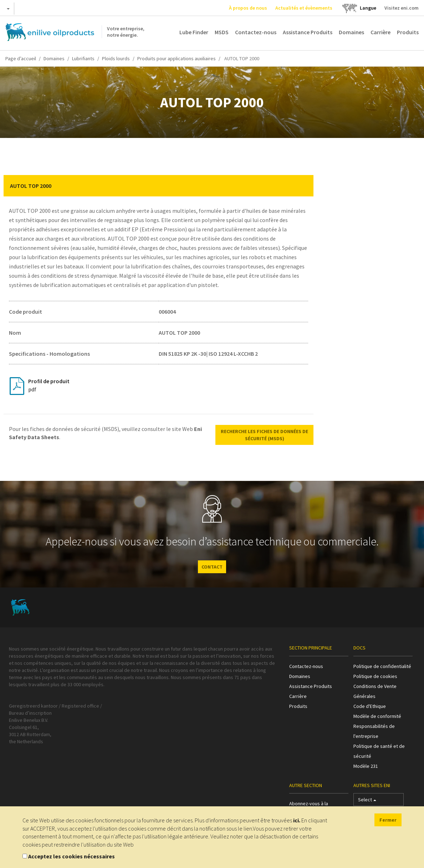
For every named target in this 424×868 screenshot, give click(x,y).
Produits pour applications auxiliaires (177, 58)
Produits (408, 32)
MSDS (222, 32)
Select (367, 801)
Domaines (351, 32)
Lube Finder (194, 32)
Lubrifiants (83, 58)
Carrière (380, 32)
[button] (303, 186)
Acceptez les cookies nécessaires (71, 856)
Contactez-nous (256, 32)
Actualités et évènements (304, 8)
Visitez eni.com (402, 8)
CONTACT (212, 567)
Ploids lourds (116, 58)
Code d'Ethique (370, 706)
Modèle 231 (366, 766)
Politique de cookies (375, 676)
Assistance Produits (308, 32)
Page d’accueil (21, 58)
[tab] (159, 186)
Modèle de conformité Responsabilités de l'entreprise (377, 726)
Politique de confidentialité (382, 666)
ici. (297, 820)
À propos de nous (248, 8)
